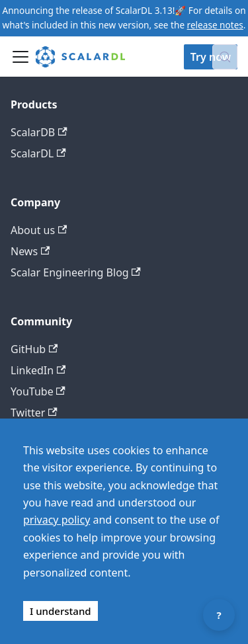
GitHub (34, 349)
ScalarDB (39, 132)
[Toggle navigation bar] (21, 57)
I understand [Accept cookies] (61, 611)
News (30, 251)
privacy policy (57, 520)
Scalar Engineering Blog (76, 272)
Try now (211, 57)
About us (39, 230)
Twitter (34, 413)
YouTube (38, 391)
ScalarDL (38, 153)
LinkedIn (38, 370)
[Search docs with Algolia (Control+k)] (225, 57)
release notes (215, 25)
